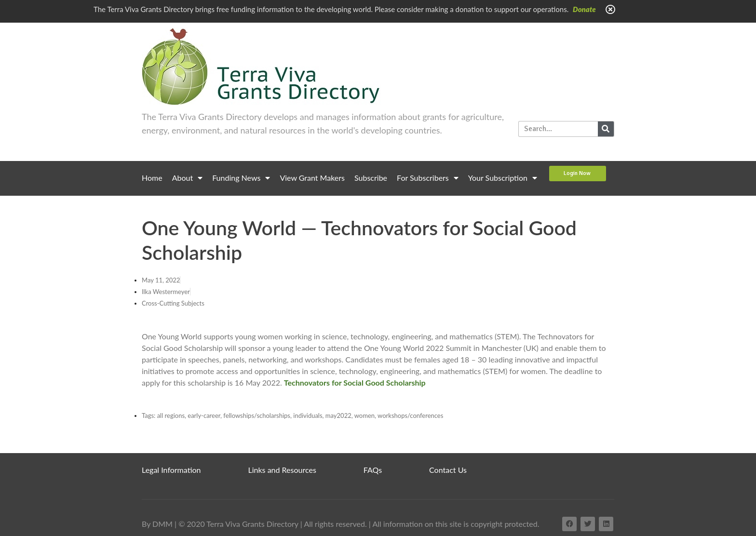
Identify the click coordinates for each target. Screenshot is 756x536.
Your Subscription (503, 178)
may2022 (338, 415)
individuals (308, 415)
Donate (584, 9)
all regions (171, 415)
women (364, 415)
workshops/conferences (410, 415)
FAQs (373, 470)
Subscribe (371, 178)
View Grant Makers (312, 178)
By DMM (157, 524)
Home (152, 178)
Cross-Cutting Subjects (173, 303)
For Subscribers (428, 178)
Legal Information (171, 470)
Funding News (241, 178)
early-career (204, 415)
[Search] (606, 129)
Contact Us (448, 470)
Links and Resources (282, 470)
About (188, 178)
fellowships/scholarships (257, 415)
